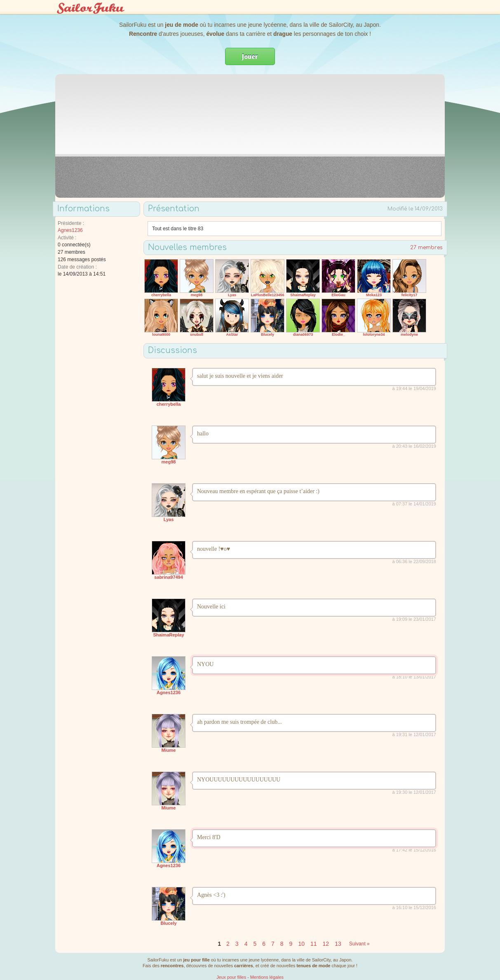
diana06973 (303, 334)
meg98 (197, 295)
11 (314, 944)
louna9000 (161, 334)
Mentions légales (267, 977)
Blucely (268, 334)
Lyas (232, 295)
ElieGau (338, 295)
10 (301, 944)
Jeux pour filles (231, 977)
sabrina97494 (169, 577)
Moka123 (374, 295)
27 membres (426, 248)
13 (338, 944)
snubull (197, 334)
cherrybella (161, 295)
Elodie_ (338, 334)
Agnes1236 (70, 230)
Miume (169, 750)
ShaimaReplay (303, 295)
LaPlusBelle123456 (267, 295)
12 (326, 944)
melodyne (409, 334)
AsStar (232, 334)
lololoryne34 (374, 334)
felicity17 (410, 295)
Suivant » (359, 944)
